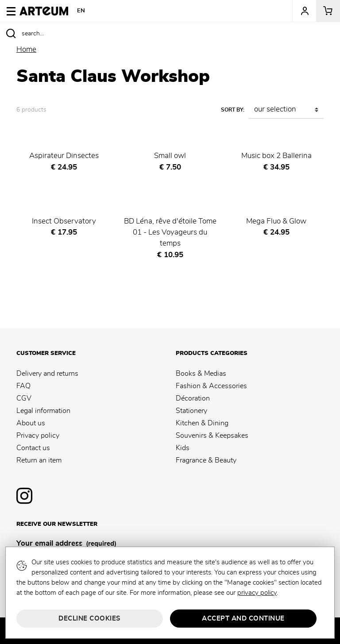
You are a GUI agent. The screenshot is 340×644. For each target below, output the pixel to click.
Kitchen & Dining (202, 423)
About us (31, 423)
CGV (24, 398)
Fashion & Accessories (211, 386)
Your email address (66, 544)
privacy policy (257, 593)
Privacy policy (38, 436)
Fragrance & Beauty (206, 460)
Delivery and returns (47, 374)
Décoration (193, 398)
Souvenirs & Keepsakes (212, 436)
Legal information (43, 411)
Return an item (39, 460)
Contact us (33, 448)
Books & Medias (201, 374)
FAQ (23, 386)
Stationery (191, 411)
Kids (183, 448)
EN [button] (81, 11)
